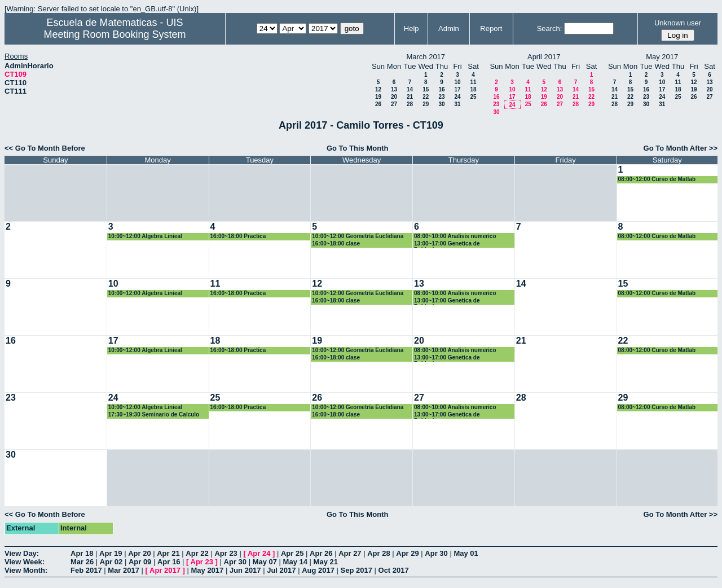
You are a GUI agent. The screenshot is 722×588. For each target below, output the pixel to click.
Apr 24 (259, 553)
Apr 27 (350, 553)
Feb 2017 (86, 570)
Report (491, 28)
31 (457, 104)
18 (473, 89)
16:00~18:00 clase (336, 243)
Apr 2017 (165, 570)
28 (410, 104)
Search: (550, 28)
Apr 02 (111, 562)
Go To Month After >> (681, 148)
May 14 (295, 562)
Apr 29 (407, 553)
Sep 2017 (356, 570)
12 (378, 89)
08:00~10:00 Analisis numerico (455, 236)
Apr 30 (436, 553)
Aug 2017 (318, 570)
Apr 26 (321, 553)
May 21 (326, 562)
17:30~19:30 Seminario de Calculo (154, 414)
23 (441, 97)
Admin (449, 28)
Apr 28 (378, 553)
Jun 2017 (245, 570)
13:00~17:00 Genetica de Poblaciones (447, 244)
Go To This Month (358, 148)
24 (457, 97)
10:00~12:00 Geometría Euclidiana (358, 236)
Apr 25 (292, 553)
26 (378, 104)
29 (426, 104)
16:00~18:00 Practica (238, 236)
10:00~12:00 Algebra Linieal (145, 236)
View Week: (25, 562)
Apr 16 (169, 562)
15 (426, 89)
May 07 (265, 562)
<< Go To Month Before (45, 148)
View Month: (26, 570)
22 (426, 97)
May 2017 (207, 570)
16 (441, 89)
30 (441, 104)
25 (473, 97)
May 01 (466, 553)
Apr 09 (140, 562)
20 (394, 97)
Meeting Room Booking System (115, 34)
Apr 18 (82, 553)
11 (473, 82)
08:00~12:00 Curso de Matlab (657, 179)
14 (410, 89)
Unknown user (678, 23)
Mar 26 (82, 562)
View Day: (22, 553)
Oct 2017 (394, 570)
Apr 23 (226, 553)
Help (411, 28)
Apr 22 (197, 553)
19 (378, 97)
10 (457, 82)
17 (457, 89)
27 (394, 104)
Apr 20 (139, 553)
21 (410, 97)
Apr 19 (111, 553)
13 (394, 89)
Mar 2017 (124, 570)
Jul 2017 (281, 570)
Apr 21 (168, 553)
